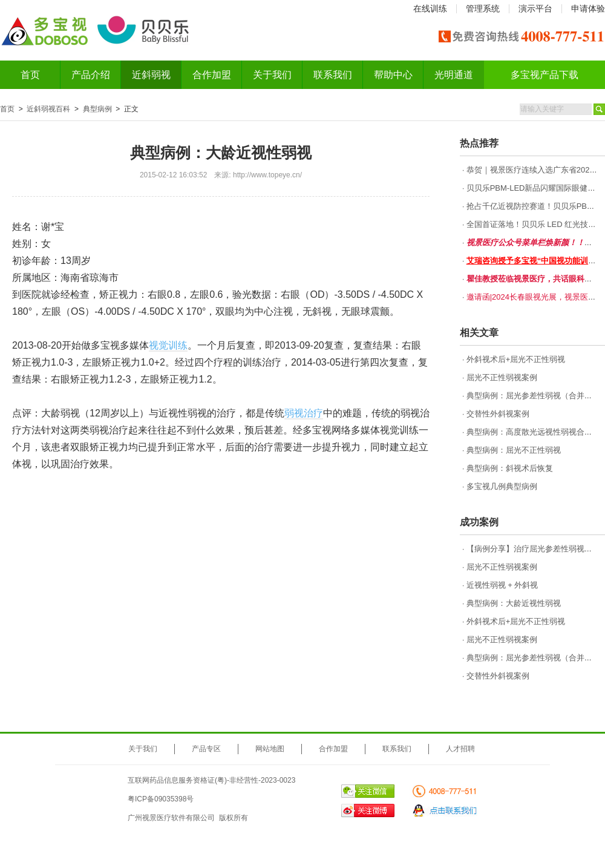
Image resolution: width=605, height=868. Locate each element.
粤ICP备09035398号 (161, 799)
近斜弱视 (151, 75)
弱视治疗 (304, 413)
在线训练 (430, 8)
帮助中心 (393, 75)
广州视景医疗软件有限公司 (171, 818)
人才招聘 (460, 749)
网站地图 (270, 749)
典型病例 (97, 109)
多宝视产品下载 (544, 75)
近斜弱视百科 (48, 109)
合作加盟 (212, 75)
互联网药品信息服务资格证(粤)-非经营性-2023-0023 (211, 780)
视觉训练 (168, 345)
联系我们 (333, 75)
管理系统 (483, 8)
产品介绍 (91, 75)
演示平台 (535, 8)
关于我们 (272, 75)
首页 (30, 75)
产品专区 (206, 749)
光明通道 (454, 75)
